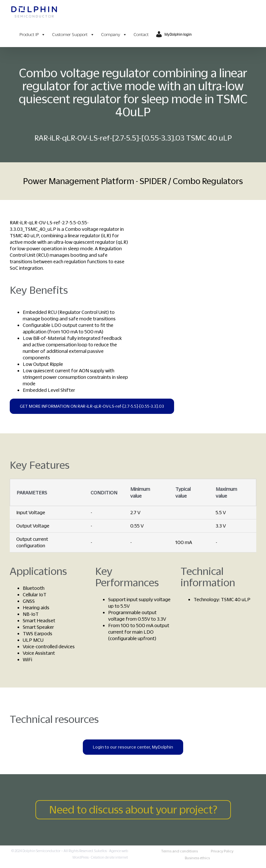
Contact (141, 35)
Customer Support (73, 35)
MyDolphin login (178, 34)
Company (114, 35)
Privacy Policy (222, 851)
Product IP (32, 35)
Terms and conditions (179, 851)
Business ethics (197, 858)
